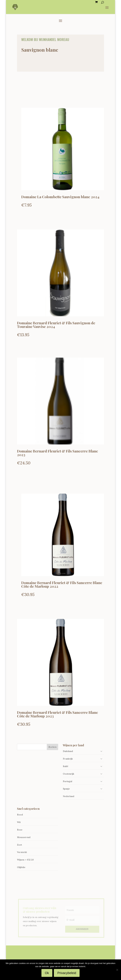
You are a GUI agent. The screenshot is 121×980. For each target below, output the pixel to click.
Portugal (68, 781)
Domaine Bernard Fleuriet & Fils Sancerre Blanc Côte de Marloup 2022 (62, 584)
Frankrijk (68, 759)
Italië (66, 766)
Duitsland (68, 751)
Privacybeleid (67, 973)
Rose (20, 830)
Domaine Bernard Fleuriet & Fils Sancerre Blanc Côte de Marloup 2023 (58, 714)
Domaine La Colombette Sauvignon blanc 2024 (60, 197)
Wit (19, 822)
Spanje (66, 789)
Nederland (69, 796)
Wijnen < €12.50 (25, 860)
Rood (20, 815)
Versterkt (22, 852)
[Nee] (117, 970)
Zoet (19, 845)
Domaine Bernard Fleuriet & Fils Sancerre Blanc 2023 (58, 453)
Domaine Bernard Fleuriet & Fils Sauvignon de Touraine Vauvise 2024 (56, 325)
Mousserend (24, 837)
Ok (47, 973)
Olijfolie (21, 867)
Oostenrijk (69, 774)
